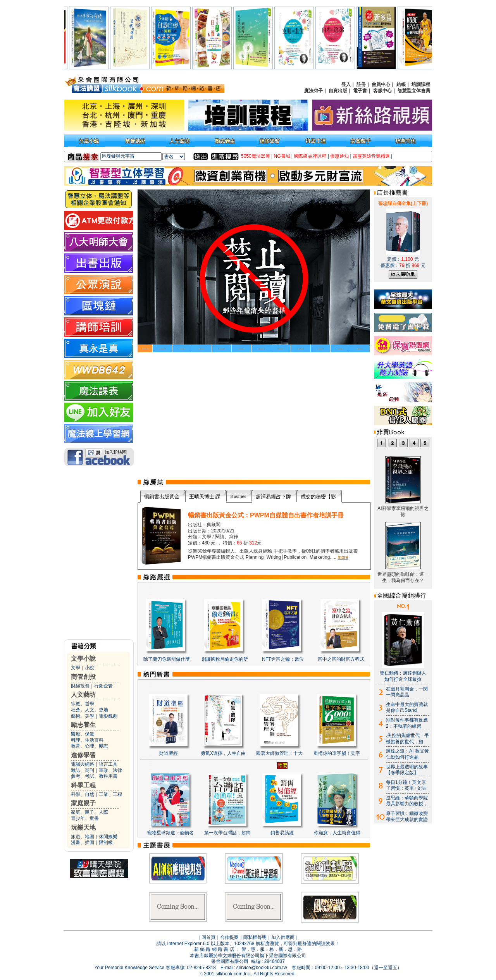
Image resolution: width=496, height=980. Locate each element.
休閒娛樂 (108, 837)
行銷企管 (103, 686)
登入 (346, 84)
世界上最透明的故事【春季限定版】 (407, 770)
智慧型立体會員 (414, 91)
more (343, 557)
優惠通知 (339, 156)
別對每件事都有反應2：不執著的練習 (407, 723)
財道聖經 (169, 753)
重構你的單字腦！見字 (337, 753)
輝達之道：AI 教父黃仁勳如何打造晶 (407, 754)
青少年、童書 (85, 818)
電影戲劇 (108, 716)
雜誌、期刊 (83, 770)
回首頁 (208, 937)
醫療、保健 (83, 734)
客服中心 (382, 91)
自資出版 (338, 91)
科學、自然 (83, 794)
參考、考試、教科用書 (94, 776)
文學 (76, 668)
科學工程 (83, 785)
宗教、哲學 (83, 704)
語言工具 (108, 764)
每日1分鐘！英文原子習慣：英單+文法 (406, 785)
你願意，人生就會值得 (337, 833)
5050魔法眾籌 (256, 156)
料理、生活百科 (87, 740)
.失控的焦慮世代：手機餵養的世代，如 (407, 739)
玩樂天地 (83, 828)
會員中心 (381, 84)
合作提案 (229, 937)
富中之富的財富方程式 (341, 659)
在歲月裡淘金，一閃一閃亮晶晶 (407, 692)
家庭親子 (83, 803)
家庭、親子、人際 (90, 812)
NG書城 (282, 156)
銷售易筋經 (282, 833)
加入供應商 (283, 937)
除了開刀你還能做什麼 (167, 659)
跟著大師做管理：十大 (279, 753)
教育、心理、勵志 (90, 746)
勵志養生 (83, 725)
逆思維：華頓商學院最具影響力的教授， (407, 801)
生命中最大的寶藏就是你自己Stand (407, 708)
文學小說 (83, 659)
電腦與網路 (83, 764)
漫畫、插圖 (83, 842)
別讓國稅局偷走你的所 (225, 659)
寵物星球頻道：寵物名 (170, 833)
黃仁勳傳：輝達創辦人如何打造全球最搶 (403, 676)
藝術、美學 (83, 716)
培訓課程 (421, 84)
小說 (90, 668)
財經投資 (80, 686)
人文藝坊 (83, 695)
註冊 (361, 84)
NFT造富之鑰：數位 (283, 659)
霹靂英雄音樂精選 (371, 156)
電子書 (360, 91)
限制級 (106, 842)
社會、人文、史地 (90, 710)
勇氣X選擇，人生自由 (223, 753)
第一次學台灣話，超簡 (227, 833)
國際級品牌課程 (310, 156)
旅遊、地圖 (83, 837)
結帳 (401, 84)
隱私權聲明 (255, 937)
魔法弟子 (313, 91)
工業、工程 (110, 794)
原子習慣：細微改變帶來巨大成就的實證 (407, 816)
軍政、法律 (110, 770)
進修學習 (83, 755)
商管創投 (83, 677)
